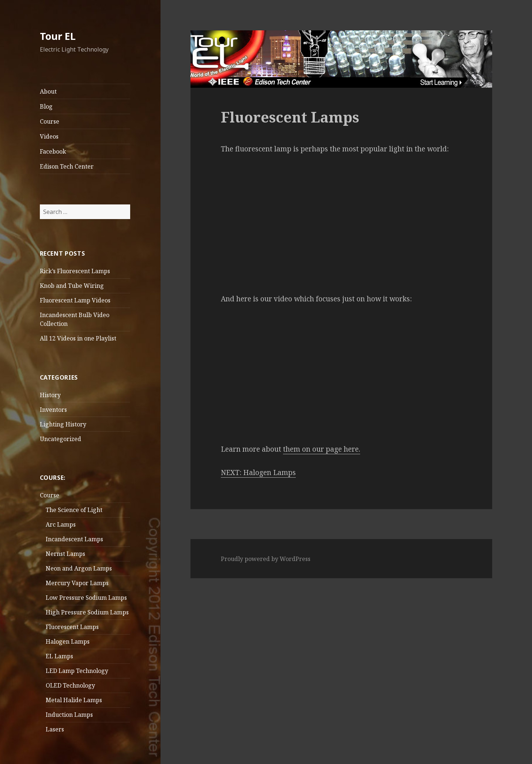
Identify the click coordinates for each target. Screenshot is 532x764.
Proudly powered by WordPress (266, 559)
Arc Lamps (61, 524)
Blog (46, 106)
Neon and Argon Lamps (79, 568)
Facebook (53, 151)
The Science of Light (74, 510)
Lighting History (63, 424)
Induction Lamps (69, 715)
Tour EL (58, 36)
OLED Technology (70, 685)
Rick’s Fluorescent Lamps (75, 271)
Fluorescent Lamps (72, 627)
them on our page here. (322, 449)
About (48, 91)
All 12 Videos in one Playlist (78, 338)
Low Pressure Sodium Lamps (86, 598)
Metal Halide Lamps (74, 700)
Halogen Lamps (68, 641)
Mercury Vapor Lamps (77, 583)
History (50, 395)
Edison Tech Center (67, 166)
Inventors (53, 410)
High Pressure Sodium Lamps (87, 612)
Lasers (55, 729)
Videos (49, 136)
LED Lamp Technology (77, 671)
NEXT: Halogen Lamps (258, 473)
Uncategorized (61, 439)
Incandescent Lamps (74, 539)
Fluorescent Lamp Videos (75, 300)
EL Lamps (59, 656)
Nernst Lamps (65, 554)
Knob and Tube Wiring (72, 286)
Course (50, 121)
